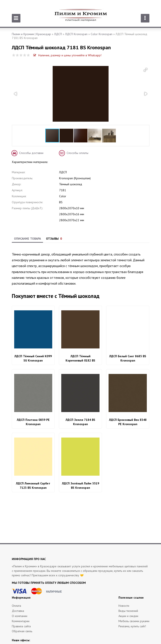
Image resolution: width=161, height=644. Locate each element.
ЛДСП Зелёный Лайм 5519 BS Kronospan (80, 486)
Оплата (16, 606)
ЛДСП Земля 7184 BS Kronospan (80, 422)
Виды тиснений (128, 611)
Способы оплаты (77, 153)
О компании (20, 616)
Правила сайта (21, 626)
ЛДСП (58, 34)
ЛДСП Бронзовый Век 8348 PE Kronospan (128, 422)
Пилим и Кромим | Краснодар (31, 34)
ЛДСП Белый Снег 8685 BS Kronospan (128, 358)
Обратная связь (22, 631)
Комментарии (21, 621)
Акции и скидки (128, 616)
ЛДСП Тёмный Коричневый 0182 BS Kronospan (80, 358)
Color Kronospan (102, 34)
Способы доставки (31, 153)
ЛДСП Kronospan (76, 34)
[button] (146, 70)
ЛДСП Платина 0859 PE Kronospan (33, 422)
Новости (124, 606)
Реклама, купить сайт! (132, 626)
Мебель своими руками (134, 621)
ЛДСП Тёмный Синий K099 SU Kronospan (33, 358)
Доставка (18, 611)
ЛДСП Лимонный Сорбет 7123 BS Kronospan (33, 486)
